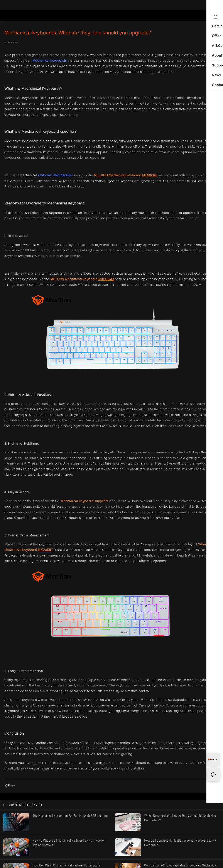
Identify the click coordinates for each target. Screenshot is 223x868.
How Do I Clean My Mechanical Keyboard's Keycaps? (66, 865)
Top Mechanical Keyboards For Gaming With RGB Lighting (70, 816)
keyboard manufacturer (55, 175)
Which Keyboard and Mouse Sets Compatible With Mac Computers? (180, 818)
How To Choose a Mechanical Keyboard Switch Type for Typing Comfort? (69, 843)
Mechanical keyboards (50, 61)
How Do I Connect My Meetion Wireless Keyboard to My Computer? (180, 843)
